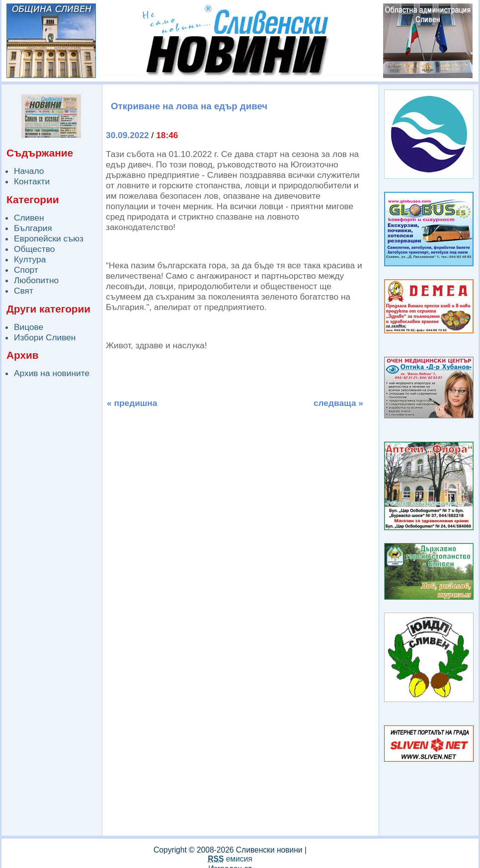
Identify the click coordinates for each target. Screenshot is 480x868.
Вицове (29, 327)
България (33, 228)
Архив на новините (52, 373)
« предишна (132, 403)
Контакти (32, 181)
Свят (24, 291)
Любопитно (36, 280)
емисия (230, 859)
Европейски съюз (49, 238)
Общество (34, 249)
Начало (29, 171)
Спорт (26, 270)
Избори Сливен (45, 337)
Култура (30, 259)
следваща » (338, 403)
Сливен (29, 218)
